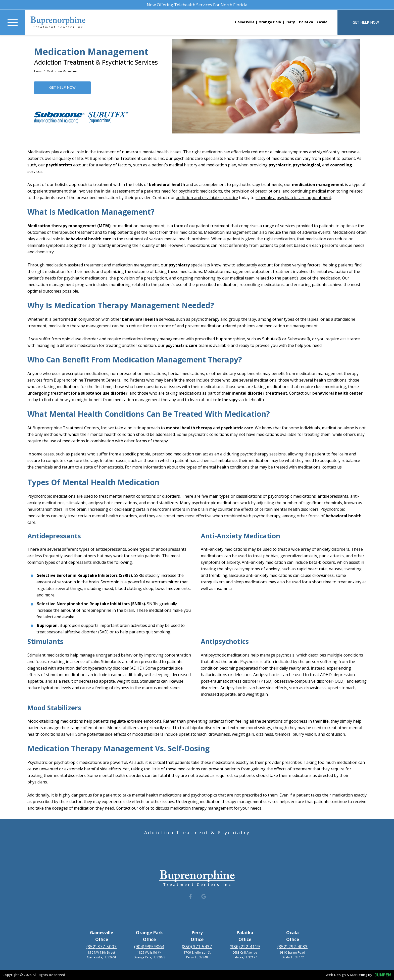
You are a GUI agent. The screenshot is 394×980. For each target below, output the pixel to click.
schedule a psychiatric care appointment (293, 198)
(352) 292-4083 (292, 946)
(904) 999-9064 (149, 946)
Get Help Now (366, 22)
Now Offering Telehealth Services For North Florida (197, 5)
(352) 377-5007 (102, 946)
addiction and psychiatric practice (207, 198)
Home (39, 71)
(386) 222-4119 (245, 946)
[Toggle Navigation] (13, 22)
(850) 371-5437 (197, 946)
